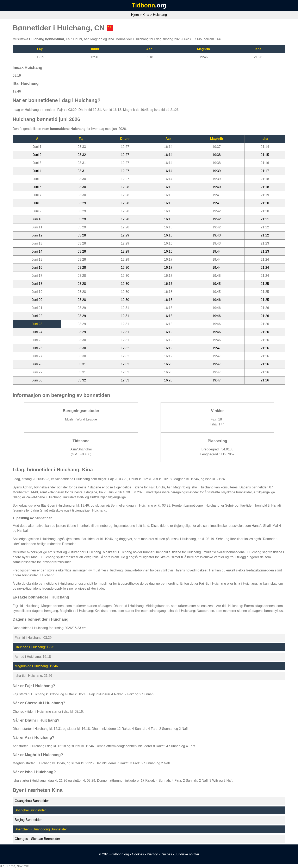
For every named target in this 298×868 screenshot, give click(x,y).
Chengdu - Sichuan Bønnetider (37, 839)
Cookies (138, 854)
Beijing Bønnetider (28, 820)
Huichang (160, 15)
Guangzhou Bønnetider (32, 801)
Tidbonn (143, 5)
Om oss (166, 854)
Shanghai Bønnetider (30, 810)
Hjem (135, 15)
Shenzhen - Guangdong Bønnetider (41, 829)
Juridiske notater (187, 854)
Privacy (152, 854)
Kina (146, 15)
